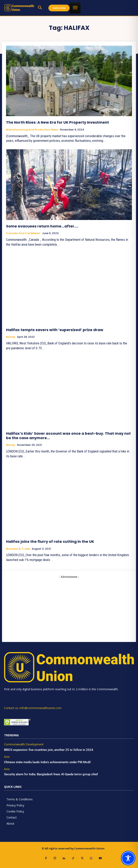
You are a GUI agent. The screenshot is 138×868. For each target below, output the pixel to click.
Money (11, 337)
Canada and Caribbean (23, 233)
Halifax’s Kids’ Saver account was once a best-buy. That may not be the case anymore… (68, 436)
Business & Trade (18, 549)
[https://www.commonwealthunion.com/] (19, 8)
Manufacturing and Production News (32, 130)
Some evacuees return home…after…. (42, 226)
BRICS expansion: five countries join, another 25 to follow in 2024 (49, 750)
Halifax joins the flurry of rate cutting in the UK (50, 541)
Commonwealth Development (24, 744)
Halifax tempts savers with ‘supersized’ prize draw (55, 330)
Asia (7, 757)
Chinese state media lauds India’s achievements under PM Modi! (48, 762)
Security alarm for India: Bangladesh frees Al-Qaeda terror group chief (51, 774)
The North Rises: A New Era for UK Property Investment (57, 122)
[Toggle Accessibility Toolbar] (128, 858)
